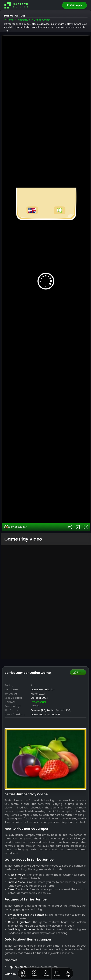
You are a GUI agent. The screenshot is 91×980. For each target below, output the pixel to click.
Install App (74, 5)
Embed (78, 641)
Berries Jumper (15, 496)
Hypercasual (38, 671)
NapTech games (52, 964)
